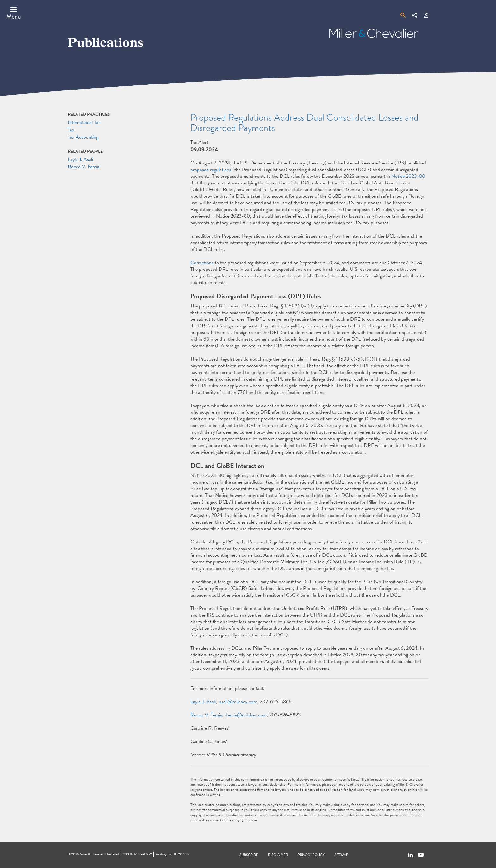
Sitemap (341, 855)
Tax (71, 130)
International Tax (84, 122)
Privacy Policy (311, 855)
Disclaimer (278, 855)
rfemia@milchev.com (246, 715)
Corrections (202, 263)
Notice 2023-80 (408, 176)
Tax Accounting (83, 137)
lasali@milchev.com (238, 702)
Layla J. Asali (203, 702)
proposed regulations (211, 170)
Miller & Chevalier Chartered (99, 854)
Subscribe (249, 855)
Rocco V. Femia (206, 715)
